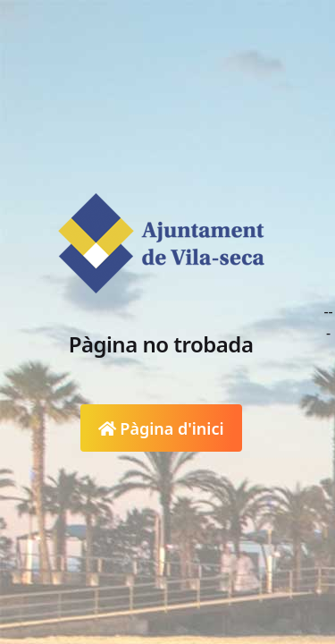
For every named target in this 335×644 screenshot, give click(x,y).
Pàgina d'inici (161, 428)
